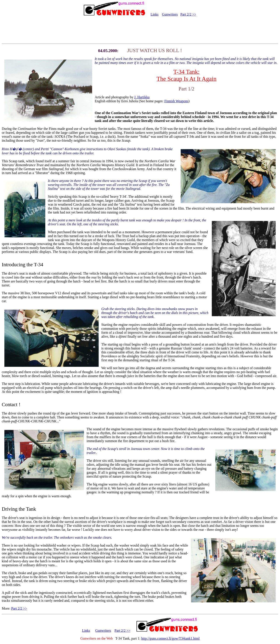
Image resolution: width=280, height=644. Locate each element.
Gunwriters (170, 14)
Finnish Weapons (176, 101)
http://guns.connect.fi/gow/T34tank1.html (171, 638)
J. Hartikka (142, 97)
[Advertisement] (140, 30)
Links (154, 14)
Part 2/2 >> (188, 14)
